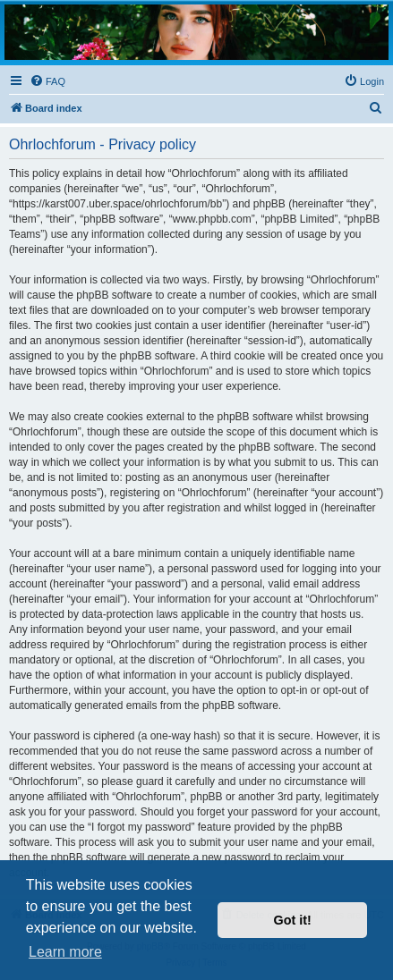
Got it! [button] (293, 920)
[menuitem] (47, 81)
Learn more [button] (65, 952)
